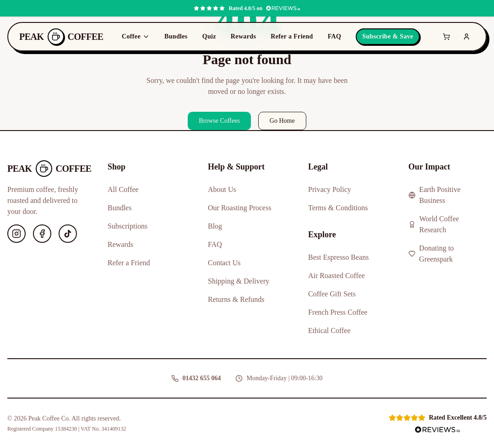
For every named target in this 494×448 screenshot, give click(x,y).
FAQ (335, 36)
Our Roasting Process (240, 208)
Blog (215, 226)
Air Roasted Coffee (337, 276)
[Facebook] (42, 234)
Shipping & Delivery (239, 281)
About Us (222, 189)
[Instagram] (16, 234)
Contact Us (224, 263)
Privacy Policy (330, 189)
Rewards (243, 36)
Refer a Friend (292, 36)
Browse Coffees (219, 121)
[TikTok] (68, 234)
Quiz (209, 36)
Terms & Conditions (338, 208)
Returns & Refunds (236, 299)
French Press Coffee (338, 312)
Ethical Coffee (329, 331)
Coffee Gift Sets (332, 294)
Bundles (176, 36)
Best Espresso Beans (338, 257)
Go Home (282, 121)
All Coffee (123, 189)
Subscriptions (128, 226)
